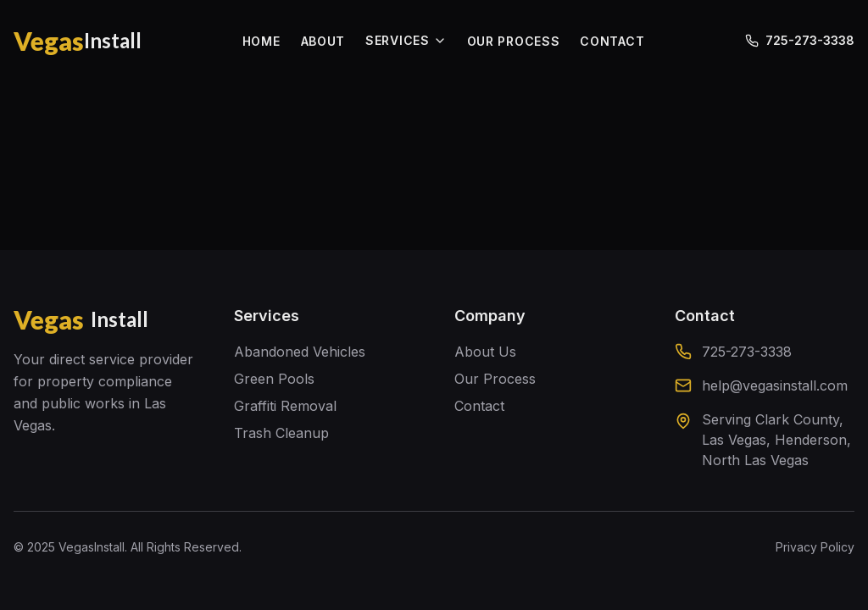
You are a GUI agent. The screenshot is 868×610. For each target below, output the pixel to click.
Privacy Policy (815, 547)
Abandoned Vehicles (300, 352)
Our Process (495, 379)
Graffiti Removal (285, 406)
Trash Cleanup (281, 433)
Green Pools (274, 379)
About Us (485, 352)
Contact (479, 406)
